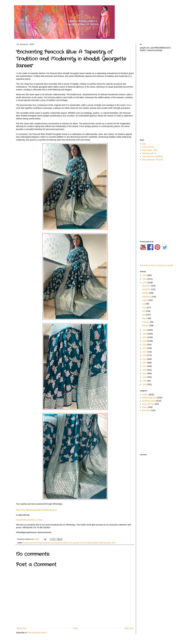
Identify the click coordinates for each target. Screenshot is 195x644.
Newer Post (21, 628)
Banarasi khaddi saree (63, 543)
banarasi (26, 543)
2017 (145, 352)
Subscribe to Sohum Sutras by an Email (156, 265)
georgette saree (79, 543)
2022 (145, 334)
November (147, 289)
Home (75, 628)
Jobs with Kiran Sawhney (153, 156)
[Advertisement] (158, 95)
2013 (145, 366)
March (145, 318)
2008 (145, 384)
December (147, 286)
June (144, 307)
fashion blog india (149, 398)
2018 (145, 348)
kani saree (147, 410)
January (146, 326)
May (144, 311)
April (144, 315)
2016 (145, 355)
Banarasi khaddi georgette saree (42, 543)
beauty (145, 407)
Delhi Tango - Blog (150, 150)
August (145, 300)
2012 (145, 370)
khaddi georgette (92, 543)
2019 (145, 345)
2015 (145, 359)
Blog (144, 144)
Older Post (129, 628)
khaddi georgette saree (107, 543)
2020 (145, 341)
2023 (145, 330)
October (146, 293)
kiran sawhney (148, 404)
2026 (145, 275)
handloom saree (149, 401)
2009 (145, 381)
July (144, 304)
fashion (145, 395)
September (147, 297)
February (146, 322)
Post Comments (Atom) (37, 633)
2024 (145, 283)
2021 (145, 337)
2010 (145, 377)
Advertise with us (149, 153)
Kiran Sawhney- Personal (153, 160)
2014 (145, 363)
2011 (145, 373)
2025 (145, 279)
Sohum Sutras (148, 147)
